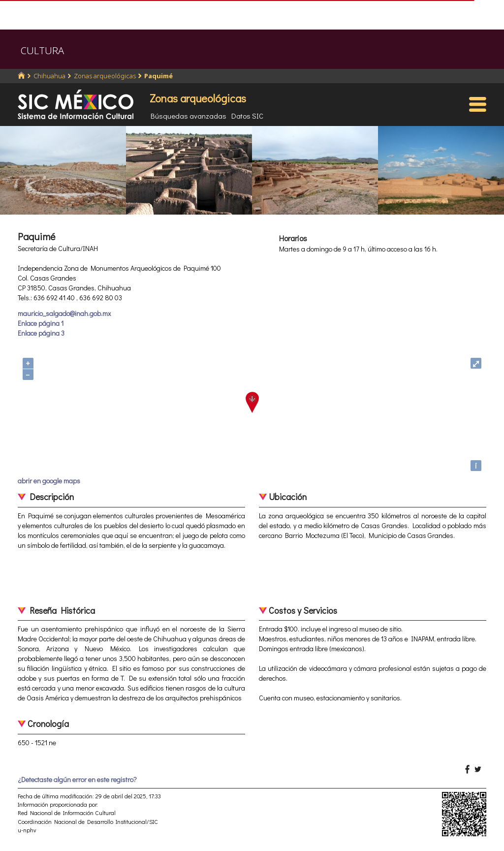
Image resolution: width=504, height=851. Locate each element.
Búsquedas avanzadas (189, 116)
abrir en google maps (49, 481)
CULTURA (42, 50)
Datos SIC (247, 116)
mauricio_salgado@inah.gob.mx (64, 313)
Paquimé (158, 76)
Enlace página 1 (41, 323)
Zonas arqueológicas (105, 76)
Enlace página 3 (41, 333)
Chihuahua (49, 76)
